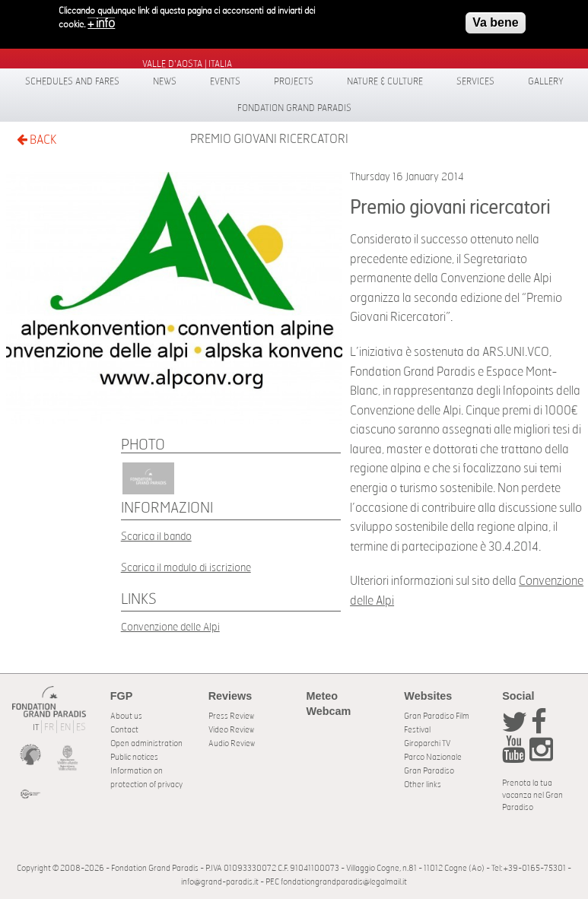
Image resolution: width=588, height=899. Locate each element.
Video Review (231, 730)
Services (475, 81)
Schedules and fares (72, 81)
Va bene (495, 19)
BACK (37, 140)
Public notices (134, 757)
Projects (294, 81)
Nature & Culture (385, 81)
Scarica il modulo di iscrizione (186, 568)
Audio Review (232, 743)
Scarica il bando (156, 537)
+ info (101, 21)
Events (225, 81)
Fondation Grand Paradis (294, 108)
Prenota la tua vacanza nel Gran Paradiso (532, 795)
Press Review (231, 716)
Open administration (146, 743)
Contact (124, 730)
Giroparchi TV (427, 743)
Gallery (546, 81)
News (165, 81)
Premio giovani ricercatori (269, 139)
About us (126, 716)
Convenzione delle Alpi (170, 627)
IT (36, 727)
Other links (423, 785)
